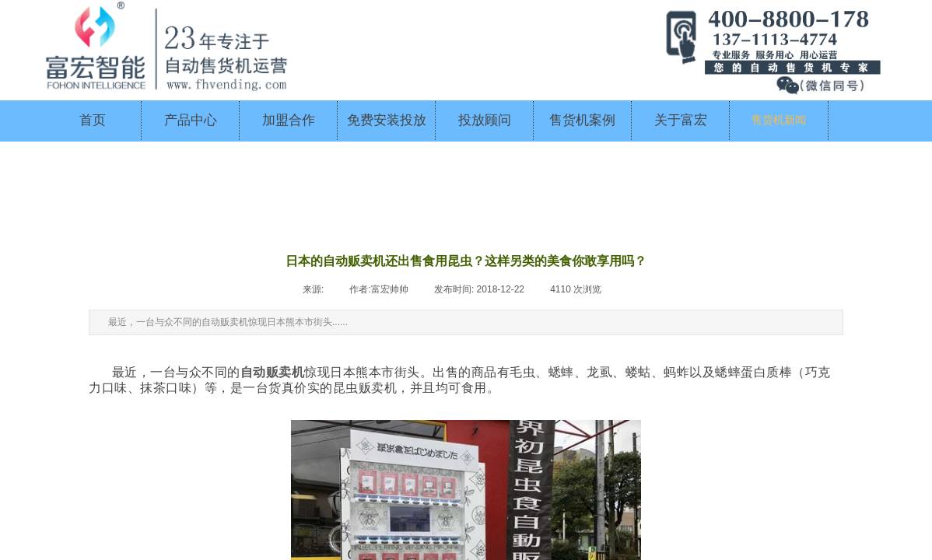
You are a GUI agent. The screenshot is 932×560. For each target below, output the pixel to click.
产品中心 (191, 120)
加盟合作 (289, 120)
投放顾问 (485, 120)
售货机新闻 (779, 120)
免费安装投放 (387, 120)
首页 (93, 120)
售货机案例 (582, 120)
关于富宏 (681, 120)
